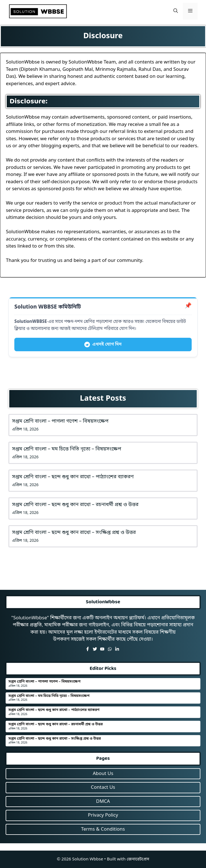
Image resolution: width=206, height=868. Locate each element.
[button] (176, 11)
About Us (103, 774)
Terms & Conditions (103, 829)
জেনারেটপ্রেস (138, 859)
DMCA (103, 802)
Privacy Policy (103, 815)
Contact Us (103, 787)
